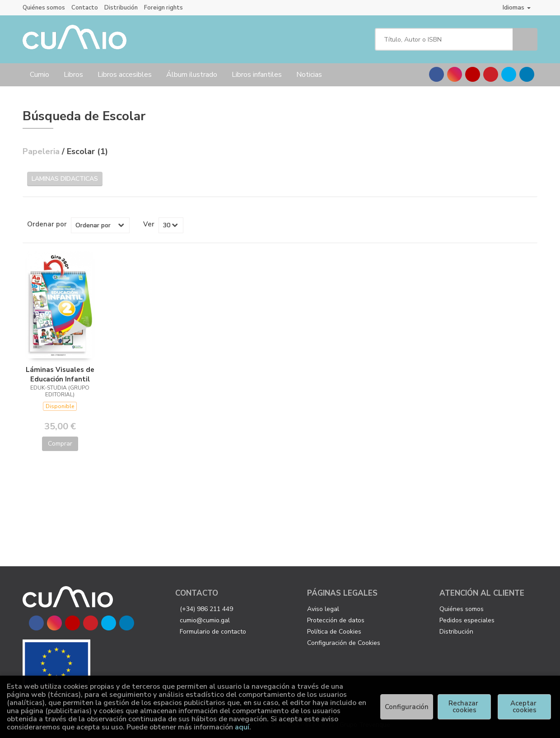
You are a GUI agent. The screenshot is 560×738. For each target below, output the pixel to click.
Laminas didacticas (65, 179)
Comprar (60, 444)
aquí (242, 727)
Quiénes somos (44, 8)
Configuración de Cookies (344, 643)
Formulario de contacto (213, 632)
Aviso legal (323, 609)
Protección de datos (336, 620)
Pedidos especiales (467, 620)
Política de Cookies (334, 632)
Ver (149, 224)
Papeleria (42, 151)
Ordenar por (47, 224)
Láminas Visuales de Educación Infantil (60, 374)
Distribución (121, 8)
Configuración (407, 707)
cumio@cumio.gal (205, 620)
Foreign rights (163, 8)
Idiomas (517, 7)
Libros (73, 75)
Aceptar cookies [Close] (524, 707)
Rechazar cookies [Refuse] (464, 707)
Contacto (85, 8)
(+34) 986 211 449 (206, 609)
